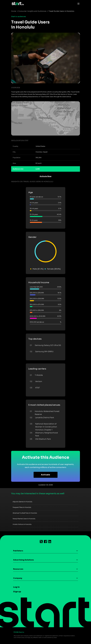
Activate (45, 475)
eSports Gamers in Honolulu (22, 502)
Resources (18, 569)
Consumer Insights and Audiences (32, 11)
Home (14, 11)
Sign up (17, 592)
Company (18, 578)
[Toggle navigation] (78, 4)
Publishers (18, 551)
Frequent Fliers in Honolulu (22, 507)
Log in (16, 587)
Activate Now (46, 176)
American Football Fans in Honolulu (25, 513)
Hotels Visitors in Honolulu (22, 524)
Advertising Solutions (23, 560)
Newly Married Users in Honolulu (24, 519)
